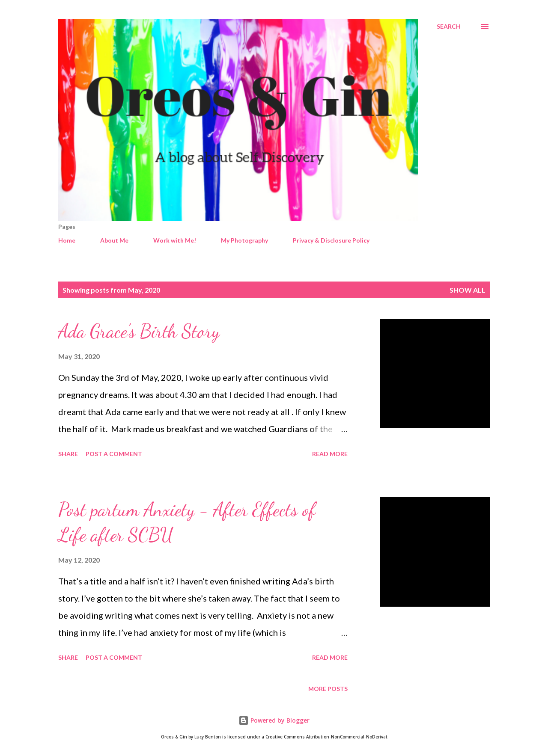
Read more (330, 454)
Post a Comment (114, 454)
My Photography (244, 240)
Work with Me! (175, 240)
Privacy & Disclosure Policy (331, 240)
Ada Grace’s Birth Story (139, 331)
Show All (468, 290)
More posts (328, 689)
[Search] (449, 27)
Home (67, 240)
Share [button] (68, 454)
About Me (114, 240)
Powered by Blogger (274, 720)
